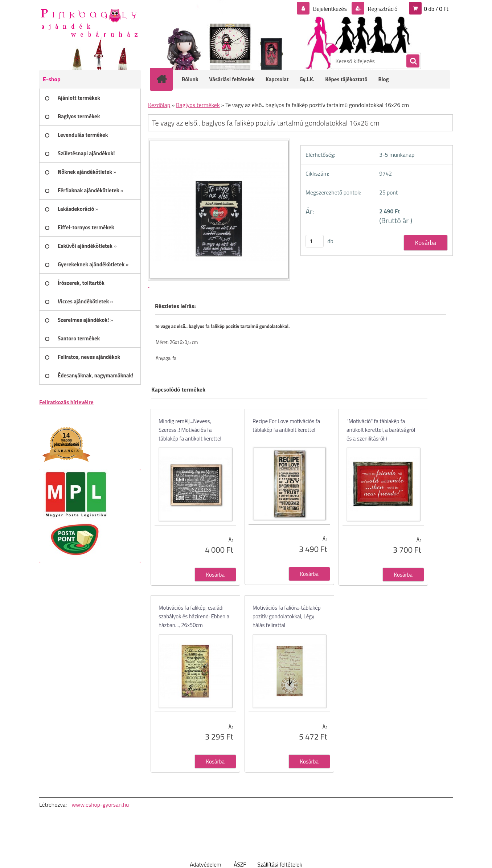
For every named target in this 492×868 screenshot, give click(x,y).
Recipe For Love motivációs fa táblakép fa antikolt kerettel (286, 425)
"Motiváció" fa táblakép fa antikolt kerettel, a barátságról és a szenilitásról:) (381, 430)
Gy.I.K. (307, 79)
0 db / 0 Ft (436, 9)
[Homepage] (166, 79)
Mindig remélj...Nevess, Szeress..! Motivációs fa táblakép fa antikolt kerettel (190, 430)
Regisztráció (382, 9)
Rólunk (190, 79)
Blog (383, 79)
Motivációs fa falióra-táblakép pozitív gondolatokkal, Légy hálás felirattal (287, 616)
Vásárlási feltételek (232, 79)
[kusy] (315, 241)
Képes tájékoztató (346, 79)
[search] (413, 61)
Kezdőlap (159, 105)
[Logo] (89, 22)
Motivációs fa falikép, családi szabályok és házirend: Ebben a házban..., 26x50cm (194, 616)
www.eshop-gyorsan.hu (100, 804)
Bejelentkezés (330, 9)
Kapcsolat (277, 79)
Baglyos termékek (198, 105)
